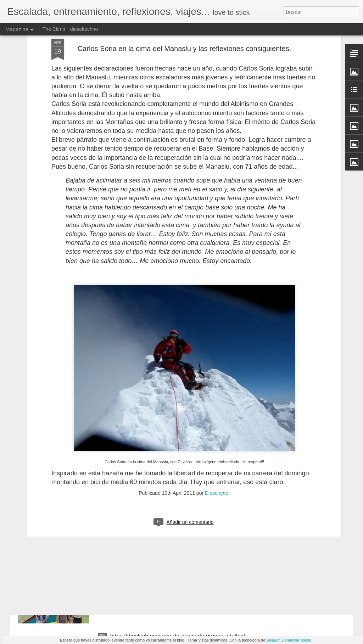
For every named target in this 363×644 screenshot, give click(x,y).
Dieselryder (217, 389)
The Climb (54, 29)
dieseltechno (84, 29)
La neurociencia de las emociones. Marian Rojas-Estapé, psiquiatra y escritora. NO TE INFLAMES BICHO (172, 481)
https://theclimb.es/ (134, 556)
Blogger (273, 640)
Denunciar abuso (297, 640)
